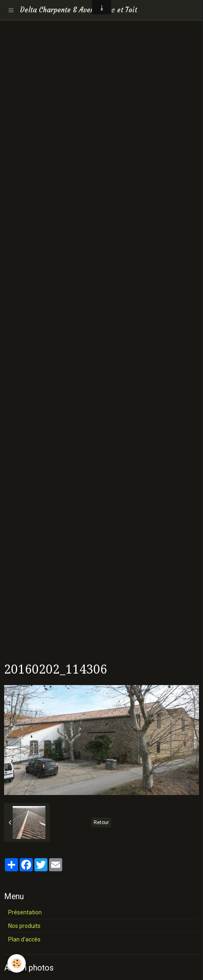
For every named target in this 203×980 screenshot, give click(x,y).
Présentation (25, 912)
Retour (101, 822)
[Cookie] (17, 963)
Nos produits (24, 926)
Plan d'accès (24, 939)
